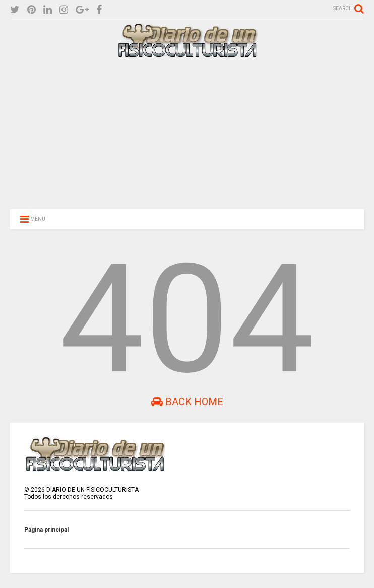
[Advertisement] (187, 132)
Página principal (46, 530)
